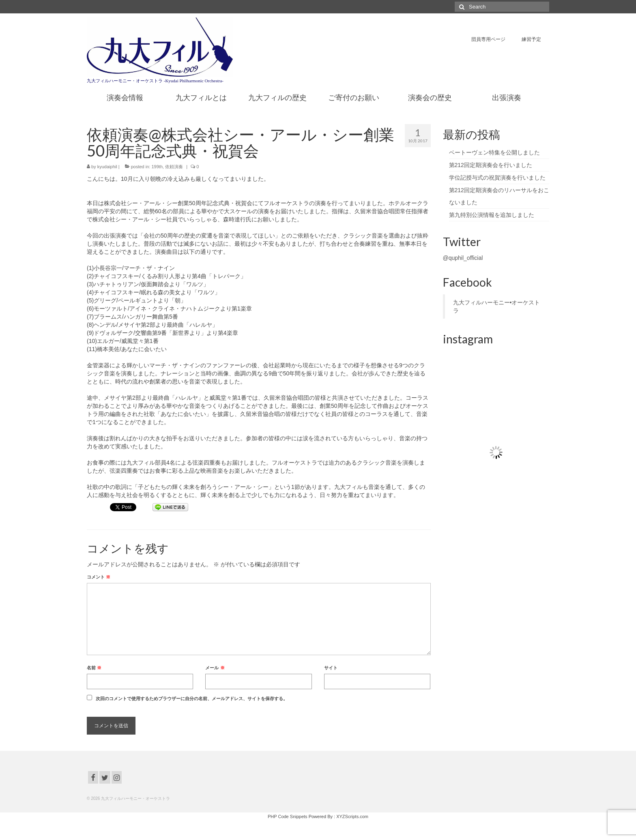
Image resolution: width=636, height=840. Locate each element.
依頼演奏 (174, 167)
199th (157, 167)
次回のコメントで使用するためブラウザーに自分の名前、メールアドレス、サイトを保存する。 (192, 699)
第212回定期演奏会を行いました (491, 165)
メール (215, 668)
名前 (94, 668)
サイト (331, 668)
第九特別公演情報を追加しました (492, 215)
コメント (99, 577)
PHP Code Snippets (288, 816)
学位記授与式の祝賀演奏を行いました (497, 178)
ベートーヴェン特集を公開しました (494, 152)
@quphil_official (463, 258)
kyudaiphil (107, 167)
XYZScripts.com (352, 816)
